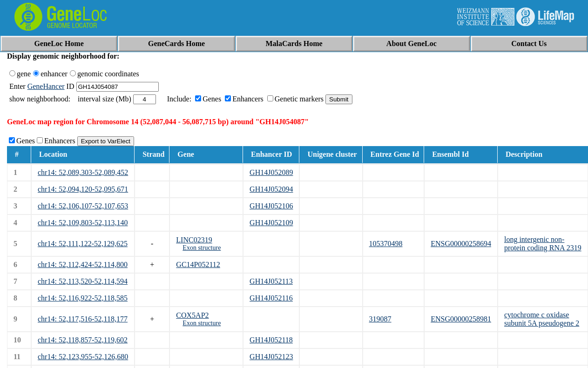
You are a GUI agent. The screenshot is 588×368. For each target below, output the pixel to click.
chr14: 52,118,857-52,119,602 (83, 340)
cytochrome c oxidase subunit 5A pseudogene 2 (542, 319)
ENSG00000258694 (461, 244)
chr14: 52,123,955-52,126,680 (83, 357)
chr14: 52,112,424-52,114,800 (83, 264)
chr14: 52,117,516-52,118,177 (83, 319)
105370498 (386, 244)
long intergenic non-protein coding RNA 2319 (543, 244)
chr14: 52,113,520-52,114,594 (83, 281)
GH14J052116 (271, 298)
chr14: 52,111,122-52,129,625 (83, 244)
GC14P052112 (198, 264)
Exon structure (202, 248)
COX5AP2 (192, 315)
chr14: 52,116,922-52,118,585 (83, 298)
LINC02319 (194, 240)
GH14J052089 (271, 172)
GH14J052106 (271, 206)
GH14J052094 (271, 189)
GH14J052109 (271, 223)
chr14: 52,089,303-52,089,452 (83, 172)
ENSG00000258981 (461, 319)
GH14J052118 (271, 340)
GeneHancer (46, 86)
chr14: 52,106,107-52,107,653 (83, 206)
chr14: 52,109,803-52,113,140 (83, 223)
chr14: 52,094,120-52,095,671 (83, 189)
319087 (380, 319)
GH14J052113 (271, 281)
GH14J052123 (271, 357)
